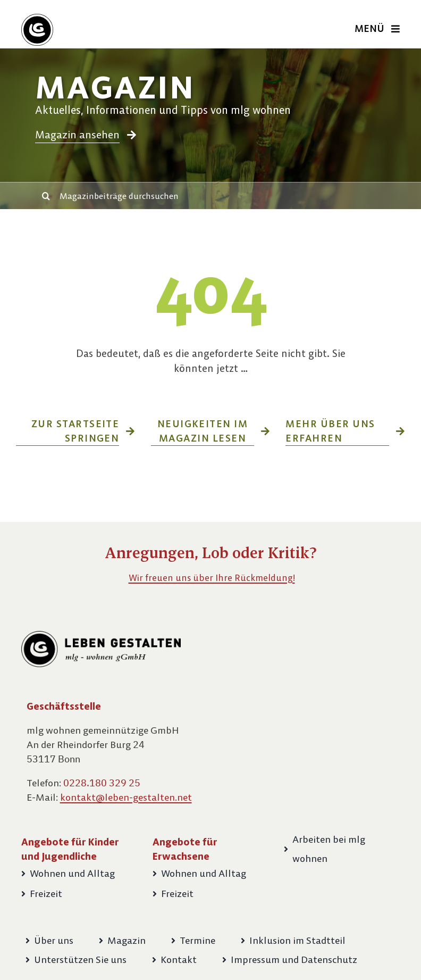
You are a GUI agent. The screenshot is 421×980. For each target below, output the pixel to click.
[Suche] (46, 196)
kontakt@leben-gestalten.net (126, 797)
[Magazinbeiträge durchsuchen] (219, 196)
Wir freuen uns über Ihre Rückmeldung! (212, 578)
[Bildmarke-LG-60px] (37, 18)
